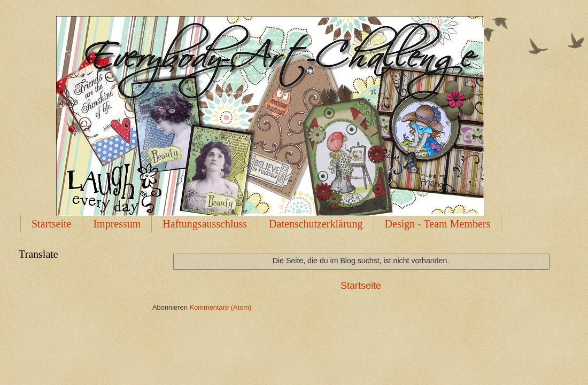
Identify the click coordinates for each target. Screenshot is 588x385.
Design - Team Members (438, 224)
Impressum (117, 224)
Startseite (51, 224)
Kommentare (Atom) (220, 307)
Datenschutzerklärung (316, 224)
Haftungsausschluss (205, 224)
